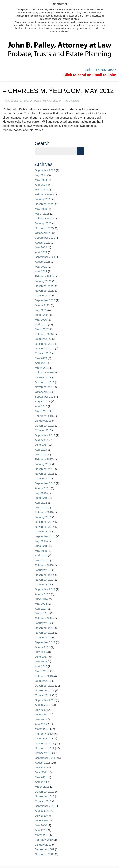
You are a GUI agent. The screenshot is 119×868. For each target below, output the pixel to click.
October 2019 (43, 353)
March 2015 (42, 560)
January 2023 (43, 223)
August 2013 (43, 647)
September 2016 (45, 483)
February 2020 (44, 334)
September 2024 (45, 170)
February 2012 (44, 734)
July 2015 (41, 541)
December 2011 (45, 743)
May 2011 (41, 777)
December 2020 (45, 286)
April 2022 (41, 252)
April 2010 (41, 830)
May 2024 (41, 180)
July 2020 (41, 310)
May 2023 (41, 209)
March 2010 (42, 835)
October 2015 (43, 531)
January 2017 (43, 464)
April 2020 (41, 324)
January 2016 (43, 517)
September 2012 (45, 700)
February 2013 (44, 676)
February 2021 (44, 276)
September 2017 (45, 435)
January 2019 (43, 377)
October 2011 (43, 753)
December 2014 (45, 575)
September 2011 (45, 758)
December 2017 (45, 426)
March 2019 (42, 368)
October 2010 (43, 801)
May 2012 (41, 719)
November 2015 (45, 527)
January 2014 (43, 623)
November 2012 (45, 690)
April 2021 (41, 271)
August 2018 (43, 401)
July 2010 (41, 816)
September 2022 (45, 238)
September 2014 (45, 589)
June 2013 (41, 657)
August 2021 (43, 262)
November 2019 (45, 348)
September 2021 (45, 257)
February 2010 (44, 840)
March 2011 (42, 787)
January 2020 (43, 339)
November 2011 (45, 748)
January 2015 (43, 570)
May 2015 (41, 551)
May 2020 (41, 320)
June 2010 (41, 820)
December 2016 (45, 469)
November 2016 (45, 474)
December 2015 (45, 522)
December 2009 (45, 849)
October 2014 (43, 584)
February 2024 (44, 194)
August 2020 (43, 305)
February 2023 (44, 218)
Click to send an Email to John (90, 75)
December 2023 (45, 204)
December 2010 (45, 792)
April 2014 (41, 609)
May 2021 (41, 267)
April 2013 (41, 666)
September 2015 (45, 536)
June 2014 (41, 599)
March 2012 (42, 729)
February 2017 (44, 459)
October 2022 (43, 233)
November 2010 (45, 796)
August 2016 (43, 488)
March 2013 (42, 671)
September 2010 (45, 806)
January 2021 (43, 281)
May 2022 (41, 247)
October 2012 (43, 695)
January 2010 (43, 845)
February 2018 (44, 416)
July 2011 (41, 767)
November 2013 (45, 633)
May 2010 (41, 825)
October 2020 (43, 295)
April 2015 (41, 555)
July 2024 (41, 175)
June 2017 (41, 445)
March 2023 (42, 214)
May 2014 (41, 604)
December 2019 (45, 344)
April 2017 (41, 450)
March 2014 (42, 613)
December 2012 (45, 686)
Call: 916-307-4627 (100, 70)
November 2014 (45, 580)
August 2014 (43, 594)
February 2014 (44, 618)
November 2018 (45, 387)
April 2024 (41, 185)
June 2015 (41, 546)
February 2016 (44, 512)
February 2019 (44, 372)
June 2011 (41, 772)
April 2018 (41, 406)
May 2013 (41, 661)
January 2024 (43, 199)
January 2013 (43, 681)
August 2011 (43, 763)
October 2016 (43, 478)
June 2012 (41, 714)
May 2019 (41, 358)
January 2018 (43, 421)
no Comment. (72, 101)
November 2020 (45, 291)
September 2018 (45, 397)
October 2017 (43, 430)
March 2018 (42, 411)
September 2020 (45, 300)
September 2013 (45, 642)
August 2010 (43, 811)
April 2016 (41, 503)
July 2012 (41, 710)
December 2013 (45, 628)
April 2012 (41, 724)
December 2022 (45, 228)
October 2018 (43, 392)
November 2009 (45, 854)
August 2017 (43, 440)
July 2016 (41, 493)
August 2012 (43, 705)
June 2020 (41, 315)
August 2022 (43, 243)
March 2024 (42, 189)
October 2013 (43, 637)
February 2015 (44, 565)
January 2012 (43, 738)
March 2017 (42, 454)
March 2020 (42, 329)
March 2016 (42, 507)
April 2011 (41, 782)
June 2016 (41, 498)
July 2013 (41, 652)
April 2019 (41, 363)
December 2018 (45, 382)
